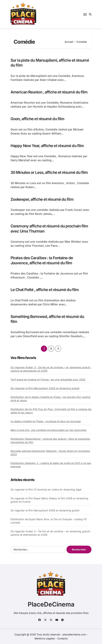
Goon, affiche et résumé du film (37, 119)
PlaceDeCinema (51, 604)
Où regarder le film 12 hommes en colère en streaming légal (46, 490)
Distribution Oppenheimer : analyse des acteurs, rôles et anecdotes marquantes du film (50, 441)
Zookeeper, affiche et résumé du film (42, 199)
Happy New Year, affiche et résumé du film (47, 146)
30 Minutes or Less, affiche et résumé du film (49, 172)
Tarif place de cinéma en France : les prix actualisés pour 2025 (48, 380)
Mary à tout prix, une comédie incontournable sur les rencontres (49, 430)
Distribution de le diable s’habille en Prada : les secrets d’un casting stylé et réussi (50, 399)
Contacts (62, 638)
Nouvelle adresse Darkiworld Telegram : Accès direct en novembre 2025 (50, 453)
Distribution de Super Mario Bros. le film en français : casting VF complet (49, 521)
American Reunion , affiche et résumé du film (49, 92)
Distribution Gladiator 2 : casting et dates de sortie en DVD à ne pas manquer (51, 465)
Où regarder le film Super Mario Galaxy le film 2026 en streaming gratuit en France (49, 500)
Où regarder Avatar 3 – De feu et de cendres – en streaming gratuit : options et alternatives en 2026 (51, 369)
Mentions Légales (45, 638)
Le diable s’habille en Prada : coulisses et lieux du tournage (46, 421)
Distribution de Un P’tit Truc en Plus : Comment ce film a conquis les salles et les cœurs (51, 411)
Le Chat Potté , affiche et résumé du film (45, 290)
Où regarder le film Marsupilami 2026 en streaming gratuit (45, 388)
